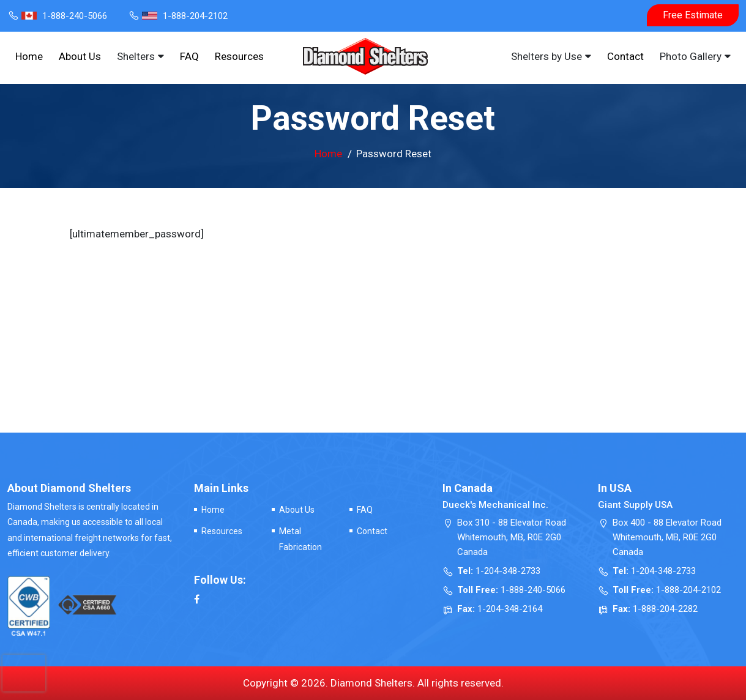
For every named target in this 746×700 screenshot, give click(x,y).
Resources (239, 56)
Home (29, 56)
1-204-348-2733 (508, 571)
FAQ (189, 56)
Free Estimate (693, 15)
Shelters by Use (546, 56)
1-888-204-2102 (178, 16)
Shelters (136, 56)
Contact (625, 56)
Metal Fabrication (300, 539)
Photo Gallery (691, 56)
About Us (80, 56)
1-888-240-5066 (57, 16)
